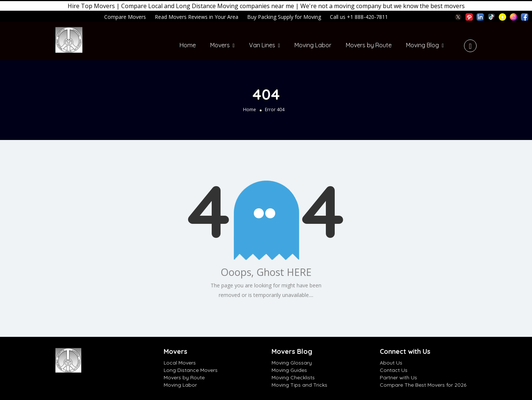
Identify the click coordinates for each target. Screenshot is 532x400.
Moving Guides (289, 370)
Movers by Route (369, 45)
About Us (391, 363)
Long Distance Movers (191, 370)
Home (188, 45)
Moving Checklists (293, 377)
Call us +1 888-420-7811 (359, 17)
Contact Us (394, 370)
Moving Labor (313, 45)
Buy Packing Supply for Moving (284, 17)
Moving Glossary (292, 363)
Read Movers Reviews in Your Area (197, 17)
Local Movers (180, 363)
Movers (220, 45)
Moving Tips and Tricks (299, 385)
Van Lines (262, 45)
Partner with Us (398, 377)
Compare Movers (125, 17)
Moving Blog (422, 45)
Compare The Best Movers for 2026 (423, 385)
